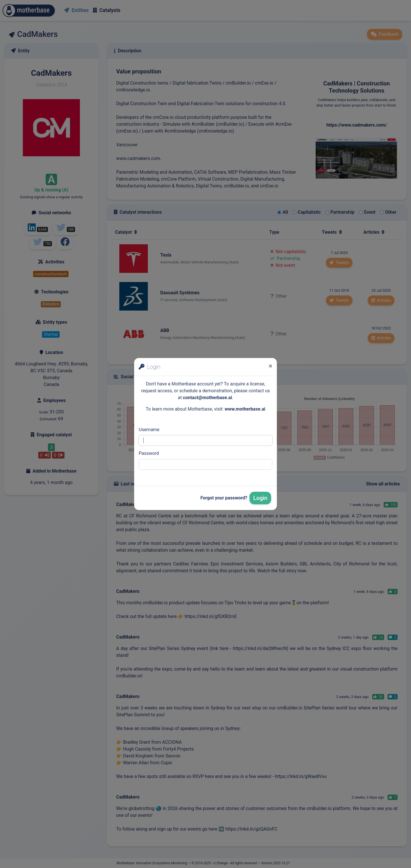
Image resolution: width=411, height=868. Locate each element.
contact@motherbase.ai (207, 398)
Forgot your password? (224, 498)
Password (149, 453)
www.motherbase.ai (245, 409)
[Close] (270, 366)
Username (149, 430)
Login (260, 498)
